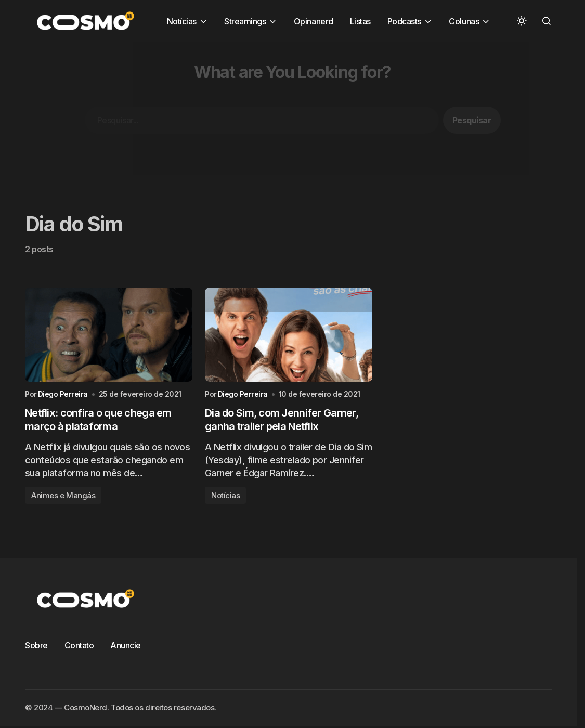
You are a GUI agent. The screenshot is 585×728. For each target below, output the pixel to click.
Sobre (36, 645)
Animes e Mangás (63, 495)
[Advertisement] (292, 115)
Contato (79, 645)
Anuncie (126, 645)
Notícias (225, 495)
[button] (522, 21)
